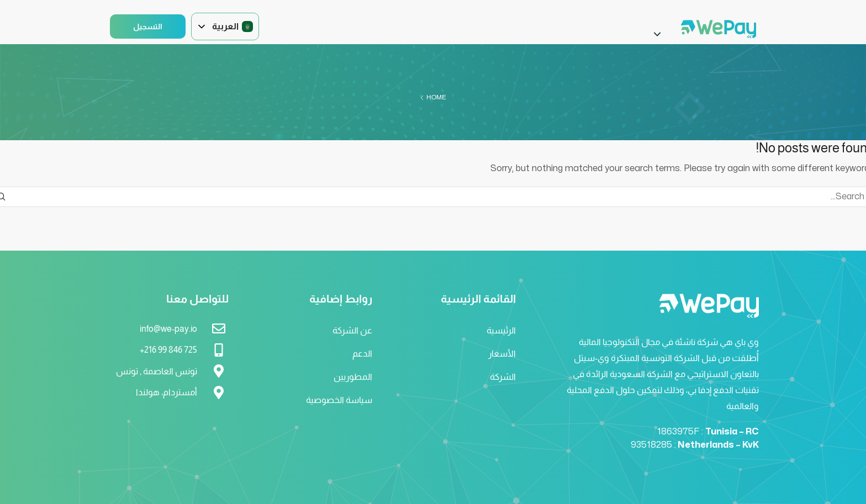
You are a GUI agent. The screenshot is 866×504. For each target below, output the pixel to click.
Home (436, 97)
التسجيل (148, 26)
